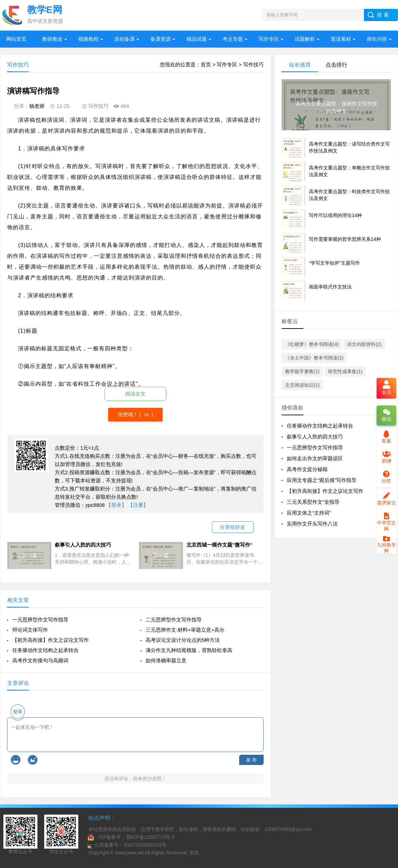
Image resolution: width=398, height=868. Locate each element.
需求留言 (386, 499)
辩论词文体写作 (30, 630)
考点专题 (233, 39)
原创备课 (125, 39)
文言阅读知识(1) (302, 385)
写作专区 (269, 39)
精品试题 (197, 39)
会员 (386, 388)
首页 (206, 64)
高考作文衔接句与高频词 (40, 660)
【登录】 (116, 505)
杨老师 (37, 106)
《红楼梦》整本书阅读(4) (312, 344)
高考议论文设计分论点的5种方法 (183, 640)
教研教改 (52, 39)
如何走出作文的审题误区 (315, 458)
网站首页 (16, 39)
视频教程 (88, 39)
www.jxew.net (129, 853)
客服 (386, 437)
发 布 (251, 760)
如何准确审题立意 (166, 660)
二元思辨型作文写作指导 (174, 620)
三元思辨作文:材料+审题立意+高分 (185, 630)
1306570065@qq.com (288, 829)
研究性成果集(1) (345, 371)
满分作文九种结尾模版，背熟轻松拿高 (189, 650)
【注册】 (138, 505)
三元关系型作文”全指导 (313, 502)
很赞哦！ (129, 414)
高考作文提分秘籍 (307, 469)
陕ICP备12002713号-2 (150, 837)
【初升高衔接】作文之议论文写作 (51, 640)
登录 (18, 712)
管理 (194, 853)
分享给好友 (233, 527)
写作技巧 (253, 64)
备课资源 (161, 39)
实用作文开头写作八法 (312, 524)
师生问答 (377, 39)
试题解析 (305, 39)
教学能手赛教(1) (302, 371)
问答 (386, 477)
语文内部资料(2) (364, 344)
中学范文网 (386, 522)
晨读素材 (341, 39)
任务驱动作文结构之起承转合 (45, 650)
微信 (386, 415)
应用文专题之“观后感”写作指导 (322, 480)
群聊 (386, 457)
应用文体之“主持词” (309, 513)
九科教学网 (386, 545)
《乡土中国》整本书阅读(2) (314, 358)
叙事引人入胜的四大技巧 (315, 437)
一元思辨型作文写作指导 (40, 620)
